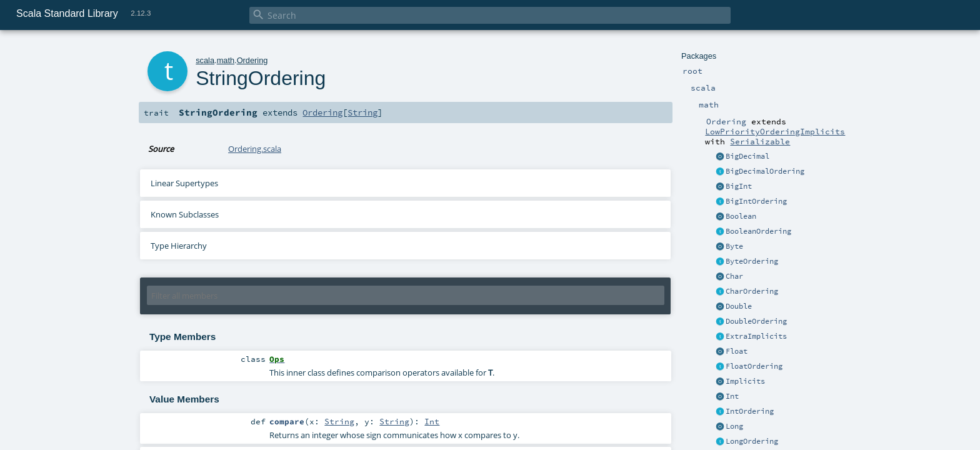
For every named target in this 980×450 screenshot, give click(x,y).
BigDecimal (747, 156)
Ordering (252, 60)
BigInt (739, 186)
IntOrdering (750, 411)
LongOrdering (752, 441)
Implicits (745, 381)
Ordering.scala (255, 149)
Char (734, 276)
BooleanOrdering (758, 231)
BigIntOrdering (756, 201)
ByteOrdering (752, 261)
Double (739, 306)
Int (732, 396)
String (362, 112)
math (226, 60)
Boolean (741, 216)
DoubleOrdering (756, 321)
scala (205, 60)
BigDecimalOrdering (765, 171)
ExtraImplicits (756, 336)
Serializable (760, 141)
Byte (734, 246)
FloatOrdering (754, 366)
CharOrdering (752, 291)
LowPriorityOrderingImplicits (775, 131)
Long (734, 426)
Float (737, 351)
